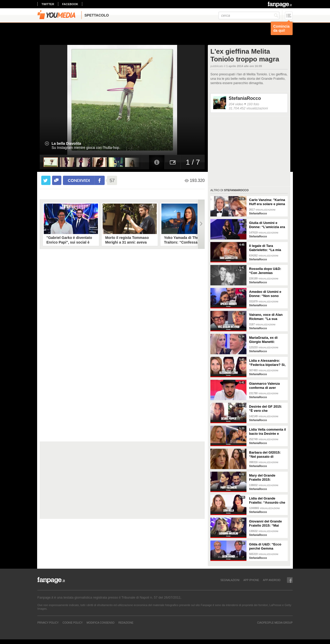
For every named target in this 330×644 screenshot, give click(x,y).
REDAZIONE (126, 623)
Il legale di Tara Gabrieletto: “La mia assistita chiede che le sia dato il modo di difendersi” (267, 248)
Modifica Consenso (101, 623)
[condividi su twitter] (46, 180)
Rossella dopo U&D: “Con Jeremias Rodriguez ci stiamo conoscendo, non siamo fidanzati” (265, 271)
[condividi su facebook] (57, 180)
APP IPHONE (251, 580)
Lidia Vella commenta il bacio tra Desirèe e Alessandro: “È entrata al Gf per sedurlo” (267, 432)
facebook (70, 4)
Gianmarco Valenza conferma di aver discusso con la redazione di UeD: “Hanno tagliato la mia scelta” (267, 386)
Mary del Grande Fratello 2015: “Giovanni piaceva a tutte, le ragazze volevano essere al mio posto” (267, 478)
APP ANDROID (272, 580)
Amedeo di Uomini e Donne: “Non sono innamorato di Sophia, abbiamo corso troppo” (268, 294)
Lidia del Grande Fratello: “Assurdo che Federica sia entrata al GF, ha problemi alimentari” (267, 501)
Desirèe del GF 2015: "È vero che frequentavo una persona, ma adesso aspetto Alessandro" (266, 409)
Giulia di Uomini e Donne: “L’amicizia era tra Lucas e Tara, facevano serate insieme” (267, 225)
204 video (236, 104)
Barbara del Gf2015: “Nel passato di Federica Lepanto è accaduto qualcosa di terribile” (266, 455)
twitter (48, 4)
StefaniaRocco (245, 98)
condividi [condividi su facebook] (79, 180)
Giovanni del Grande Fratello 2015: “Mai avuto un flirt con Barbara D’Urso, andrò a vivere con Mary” (267, 524)
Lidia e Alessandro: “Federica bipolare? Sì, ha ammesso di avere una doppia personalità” (267, 363)
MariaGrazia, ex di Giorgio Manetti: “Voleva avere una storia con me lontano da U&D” (266, 340)
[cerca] (249, 15)
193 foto (253, 104)
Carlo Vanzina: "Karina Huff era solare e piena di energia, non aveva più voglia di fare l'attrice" (267, 202)
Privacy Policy (48, 623)
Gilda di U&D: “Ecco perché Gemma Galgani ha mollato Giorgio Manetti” (265, 546)
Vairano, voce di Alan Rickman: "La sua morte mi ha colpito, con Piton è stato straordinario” (266, 317)
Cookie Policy (72, 623)
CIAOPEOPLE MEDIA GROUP (275, 623)
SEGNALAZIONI (230, 580)
